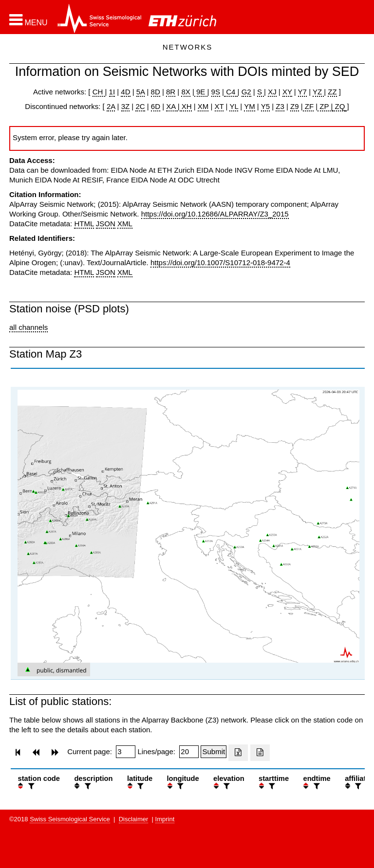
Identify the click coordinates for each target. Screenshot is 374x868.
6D (156, 106)
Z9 (295, 106)
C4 (231, 92)
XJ (272, 92)
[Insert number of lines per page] (189, 752)
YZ (318, 92)
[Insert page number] (126, 752)
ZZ (332, 92)
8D (156, 92)
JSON (106, 224)
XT (219, 106)
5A (141, 92)
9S (216, 92)
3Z (126, 106)
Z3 (280, 106)
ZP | (325, 106)
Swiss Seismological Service (70, 819)
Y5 (265, 106)
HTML (84, 224)
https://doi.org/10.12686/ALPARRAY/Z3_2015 (215, 214)
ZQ (339, 106)
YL (234, 106)
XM (203, 106)
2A (111, 106)
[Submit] (214, 752)
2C (140, 106)
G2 (246, 92)
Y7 (302, 92)
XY (287, 92)
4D (125, 92)
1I (112, 92)
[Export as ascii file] (260, 753)
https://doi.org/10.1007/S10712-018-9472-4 (220, 262)
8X (186, 92)
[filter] (30, 786)
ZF (309, 106)
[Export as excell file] (238, 753)
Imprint (165, 819)
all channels (28, 327)
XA (172, 106)
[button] (28, 20)
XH (186, 106)
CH (99, 92)
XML (125, 224)
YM (250, 106)
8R (171, 92)
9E (201, 92)
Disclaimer (134, 819)
